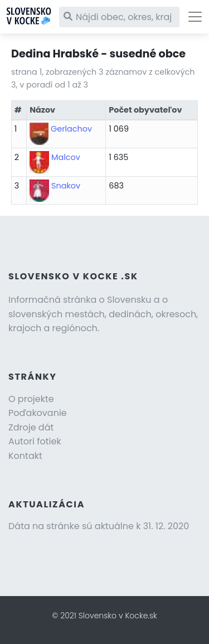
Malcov (66, 157)
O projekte (31, 399)
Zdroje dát (31, 427)
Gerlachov (71, 129)
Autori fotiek (35, 441)
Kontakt (25, 456)
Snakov (66, 186)
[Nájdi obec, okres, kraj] (119, 17)
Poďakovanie (38, 413)
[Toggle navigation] (195, 17)
